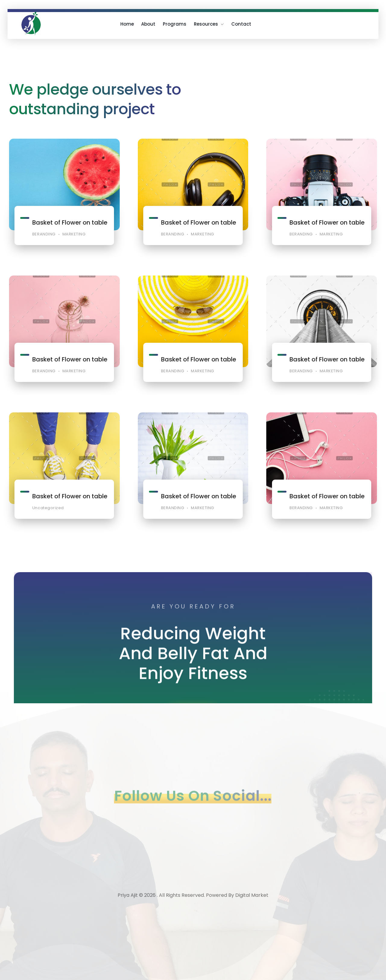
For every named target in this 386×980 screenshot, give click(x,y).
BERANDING (44, 234)
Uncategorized (48, 517)
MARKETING (74, 234)
